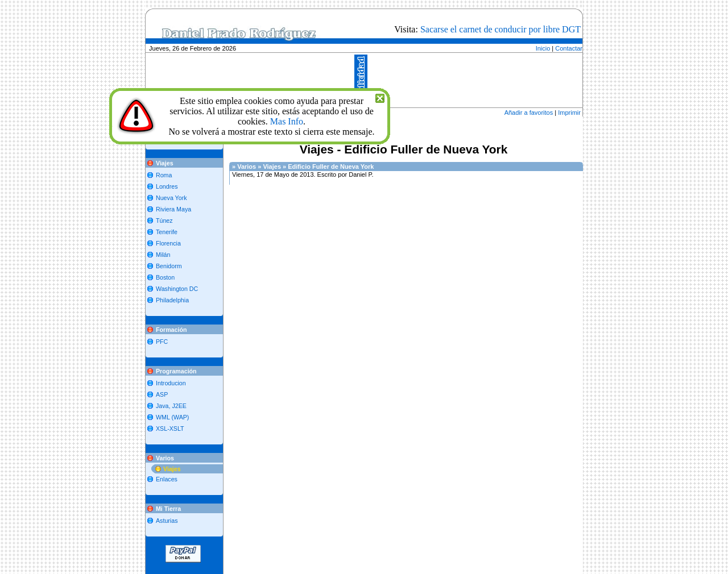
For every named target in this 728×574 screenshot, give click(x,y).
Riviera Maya (173, 209)
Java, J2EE (171, 406)
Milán (163, 255)
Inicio (543, 48)
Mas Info (287, 121)
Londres (167, 186)
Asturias (167, 521)
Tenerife (167, 232)
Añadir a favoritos (529, 113)
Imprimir (569, 113)
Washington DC (177, 289)
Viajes (172, 469)
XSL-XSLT (170, 429)
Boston (165, 277)
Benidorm (169, 266)
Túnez (164, 221)
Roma (164, 175)
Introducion (171, 383)
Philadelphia (172, 300)
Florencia (168, 243)
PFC (162, 342)
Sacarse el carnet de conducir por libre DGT (500, 29)
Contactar (569, 48)
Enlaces (167, 479)
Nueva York (171, 198)
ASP (162, 394)
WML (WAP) (172, 417)
